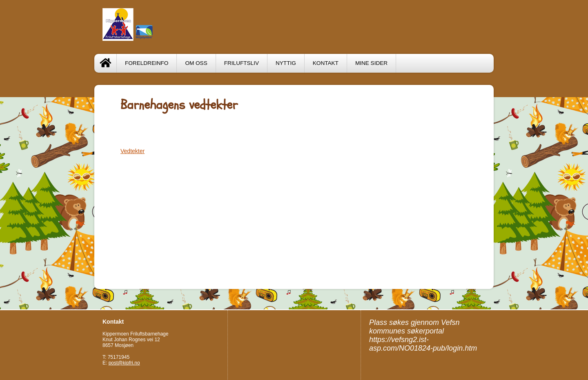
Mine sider (371, 63)
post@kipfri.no (124, 363)
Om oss (196, 63)
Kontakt (326, 63)
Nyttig (286, 63)
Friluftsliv (242, 63)
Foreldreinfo (147, 63)
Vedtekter (133, 151)
